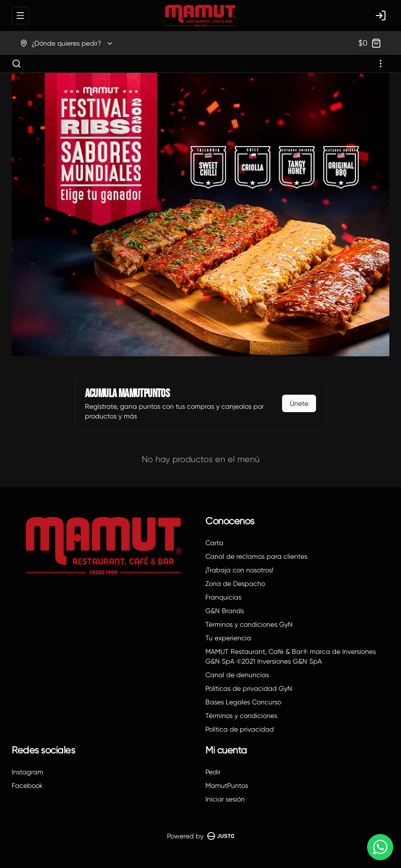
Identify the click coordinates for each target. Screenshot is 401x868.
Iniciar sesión (225, 799)
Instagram (27, 772)
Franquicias (223, 597)
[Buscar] (17, 64)
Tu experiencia (228, 638)
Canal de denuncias (237, 675)
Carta (214, 543)
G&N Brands (225, 611)
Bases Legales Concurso (243, 702)
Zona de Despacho (235, 584)
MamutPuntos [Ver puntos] (227, 785)
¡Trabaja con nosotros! (239, 570)
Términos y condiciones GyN (249, 624)
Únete (299, 403)
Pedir (213, 772)
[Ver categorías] (381, 64)
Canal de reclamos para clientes (256, 556)
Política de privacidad (240, 729)
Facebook (27, 785)
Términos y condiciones (241, 716)
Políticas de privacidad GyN (249, 688)
